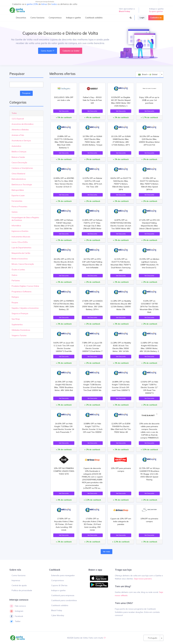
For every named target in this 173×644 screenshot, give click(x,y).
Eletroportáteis (18, 190)
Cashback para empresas (63, 595)
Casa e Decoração (19, 163)
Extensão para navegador (63, 575)
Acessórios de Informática (23, 124)
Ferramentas (17, 201)
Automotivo (16, 146)
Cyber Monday (58, 615)
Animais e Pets (18, 135)
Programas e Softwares (22, 292)
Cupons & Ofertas (59, 585)
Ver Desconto (64, 111)
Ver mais (107, 552)
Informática (16, 226)
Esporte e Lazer (18, 195)
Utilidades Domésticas (21, 330)
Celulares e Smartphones (22, 168)
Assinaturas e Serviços (21, 141)
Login (142, 18)
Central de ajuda (19, 585)
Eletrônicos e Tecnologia (22, 185)
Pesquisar (26, 93)
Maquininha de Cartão (21, 253)
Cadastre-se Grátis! (71, 51)
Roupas (15, 302)
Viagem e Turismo (19, 335)
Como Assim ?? (48, 51)
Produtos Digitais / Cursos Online (25, 286)
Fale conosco (18, 606)
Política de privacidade (22, 590)
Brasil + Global (148, 74)
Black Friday (57, 610)
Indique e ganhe (58, 590)
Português (152, 638)
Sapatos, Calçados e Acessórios (25, 308)
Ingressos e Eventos (20, 231)
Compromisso (58, 580)
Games (15, 212)
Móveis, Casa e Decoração (23, 264)
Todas (14, 113)
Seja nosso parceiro (143, 579)
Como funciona (19, 575)
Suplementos (17, 324)
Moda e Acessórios (20, 259)
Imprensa (16, 580)
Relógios (15, 297)
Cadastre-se (156, 18)
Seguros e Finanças (20, 313)
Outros (14, 275)
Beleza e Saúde (18, 157)
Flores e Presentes (19, 207)
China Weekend (18, 174)
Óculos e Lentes (18, 270)
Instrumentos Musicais (21, 237)
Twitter (15, 621)
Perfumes (16, 280)
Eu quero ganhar (156, 11)
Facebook (16, 616)
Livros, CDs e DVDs (20, 242)
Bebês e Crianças (19, 152)
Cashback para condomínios (64, 600)
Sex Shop (16, 319)
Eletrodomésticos (19, 179)
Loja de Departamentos (21, 248)
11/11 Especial (18, 119)
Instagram (16, 611)
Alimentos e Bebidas (20, 130)
